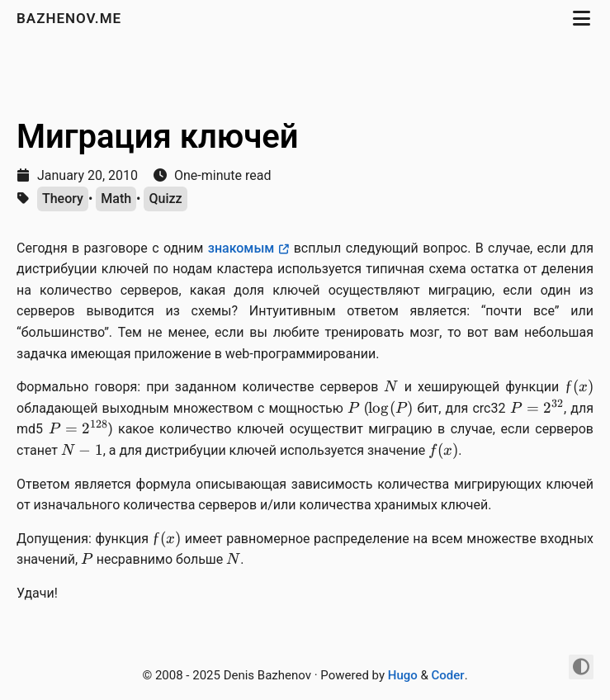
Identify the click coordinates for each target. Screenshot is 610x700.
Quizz (165, 199)
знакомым (241, 248)
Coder (448, 675)
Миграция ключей (158, 137)
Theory (63, 199)
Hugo (403, 675)
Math (116, 199)
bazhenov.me (71, 18)
